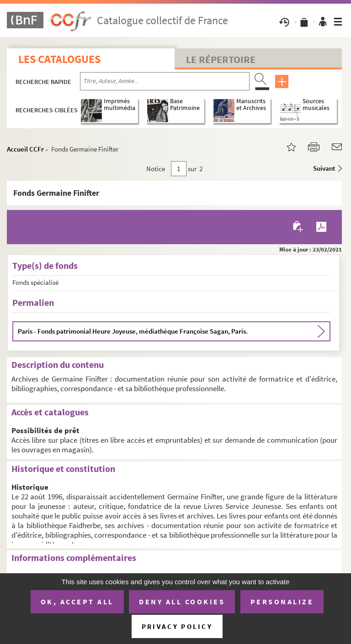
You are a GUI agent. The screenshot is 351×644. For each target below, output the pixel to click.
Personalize (282, 602)
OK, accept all (77, 602)
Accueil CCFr (25, 149)
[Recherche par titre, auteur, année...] (165, 81)
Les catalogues (59, 59)
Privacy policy (177, 626)
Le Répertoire (221, 59)
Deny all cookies (182, 602)
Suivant (324, 168)
